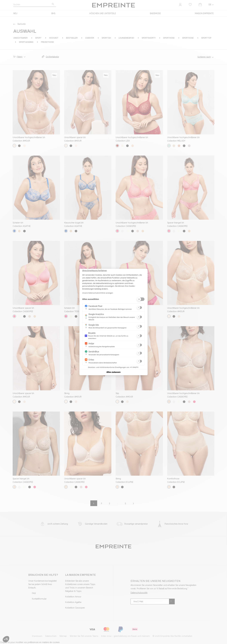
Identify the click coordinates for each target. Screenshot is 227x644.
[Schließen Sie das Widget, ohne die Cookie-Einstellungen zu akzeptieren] (95, 271)
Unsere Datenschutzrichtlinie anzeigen (98, 293)
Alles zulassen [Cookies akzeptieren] (114, 372)
